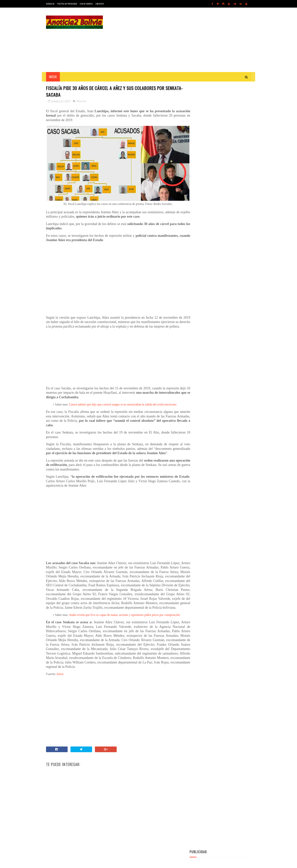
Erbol (60, 693)
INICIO (53, 77)
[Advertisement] (182, 40)
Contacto (100, 4)
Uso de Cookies (86, 4)
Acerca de (50, 4)
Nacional (81, 101)
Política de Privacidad (67, 4)
